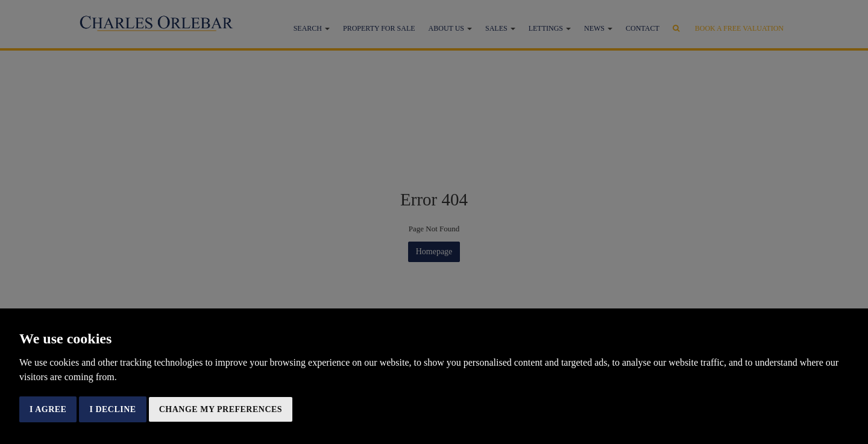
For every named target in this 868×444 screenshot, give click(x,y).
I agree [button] (48, 409)
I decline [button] (112, 409)
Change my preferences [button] (221, 409)
